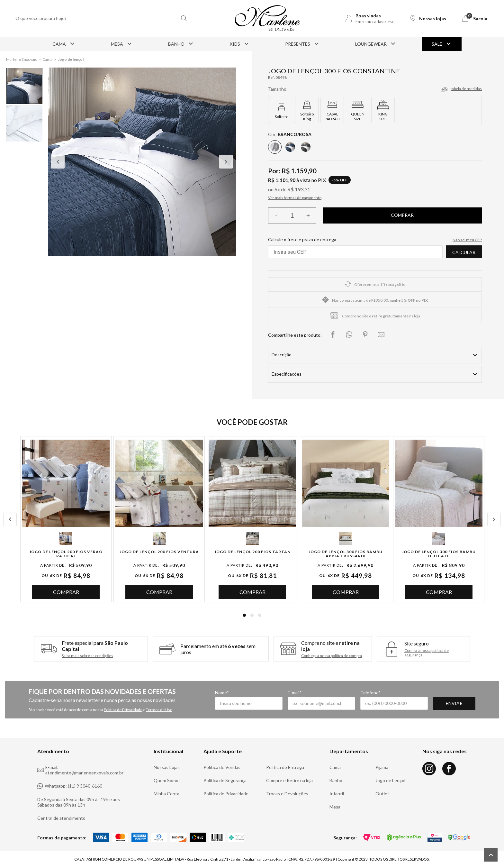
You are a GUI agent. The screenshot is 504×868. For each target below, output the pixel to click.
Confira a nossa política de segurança (427, 653)
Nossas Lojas (167, 767)
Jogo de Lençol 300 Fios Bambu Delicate (439, 554)
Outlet (382, 794)
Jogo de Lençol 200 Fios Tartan (252, 552)
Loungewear (376, 44)
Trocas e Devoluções (287, 794)
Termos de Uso (159, 710)
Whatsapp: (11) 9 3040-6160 (70, 786)
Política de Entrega (285, 767)
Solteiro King (307, 116)
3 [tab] (260, 615)
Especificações (287, 374)
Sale (442, 44)
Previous (58, 162)
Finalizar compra (402, 215)
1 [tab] (244, 615)
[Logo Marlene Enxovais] (267, 18)
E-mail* (295, 693)
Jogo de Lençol (390, 780)
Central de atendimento (61, 818)
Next (226, 162)
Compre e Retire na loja (289, 780)
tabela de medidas (466, 89)
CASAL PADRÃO (332, 116)
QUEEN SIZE (358, 116)
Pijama (382, 767)
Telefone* (370, 693)
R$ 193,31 (299, 189)
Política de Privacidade (123, 710)
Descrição (282, 355)
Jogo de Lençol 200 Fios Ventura (159, 552)
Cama (64, 44)
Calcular (464, 252)
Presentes (302, 44)
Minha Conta (166, 794)
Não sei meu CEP (467, 240)
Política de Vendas (222, 767)
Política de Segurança (225, 780)
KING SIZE (383, 116)
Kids (240, 44)
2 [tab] (252, 615)
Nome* (222, 693)
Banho (181, 44)
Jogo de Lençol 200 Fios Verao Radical (66, 554)
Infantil (337, 794)
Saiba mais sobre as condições (87, 656)
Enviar (454, 703)
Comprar (66, 592)
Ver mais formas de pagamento (295, 198)
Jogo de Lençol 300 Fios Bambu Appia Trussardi (346, 554)
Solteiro (282, 117)
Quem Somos (167, 780)
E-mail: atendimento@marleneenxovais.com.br (80, 770)
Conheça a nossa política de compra (332, 656)
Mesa (122, 44)
